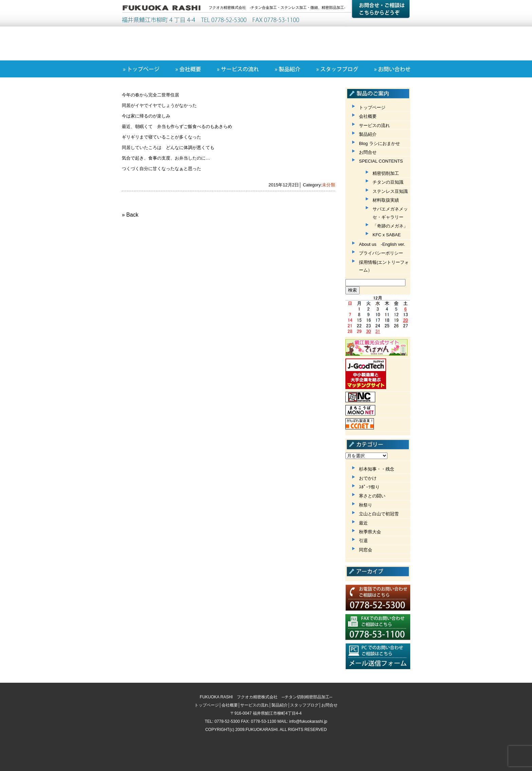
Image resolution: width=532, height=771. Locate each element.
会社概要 (368, 116)
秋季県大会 (370, 532)
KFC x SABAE (387, 235)
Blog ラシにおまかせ (379, 143)
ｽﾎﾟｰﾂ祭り (369, 487)
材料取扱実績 (386, 200)
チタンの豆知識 (388, 182)
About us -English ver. (382, 244)
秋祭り (366, 505)
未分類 (329, 185)
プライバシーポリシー (381, 253)
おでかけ (368, 478)
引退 (363, 541)
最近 (363, 523)
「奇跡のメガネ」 (390, 226)
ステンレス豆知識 (390, 191)
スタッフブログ (304, 705)
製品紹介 (368, 134)
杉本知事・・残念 (377, 469)
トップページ (372, 107)
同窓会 (366, 550)
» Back (130, 215)
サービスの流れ (374, 125)
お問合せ (368, 152)
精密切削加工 (386, 173)
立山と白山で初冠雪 (379, 514)
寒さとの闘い (372, 496)
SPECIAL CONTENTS (381, 161)
